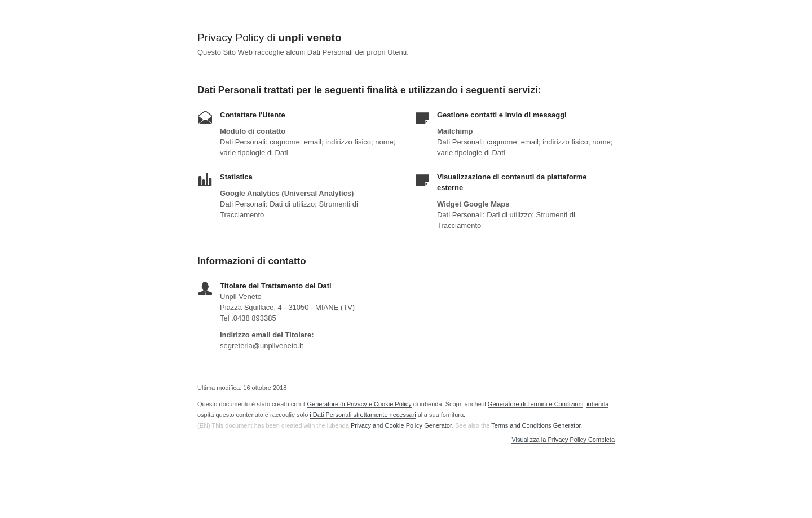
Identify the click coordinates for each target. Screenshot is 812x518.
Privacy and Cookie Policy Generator (401, 425)
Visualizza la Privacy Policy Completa (563, 440)
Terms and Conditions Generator (536, 425)
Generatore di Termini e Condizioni (535, 404)
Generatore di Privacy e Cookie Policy (359, 404)
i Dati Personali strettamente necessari (363, 415)
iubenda (597, 404)
